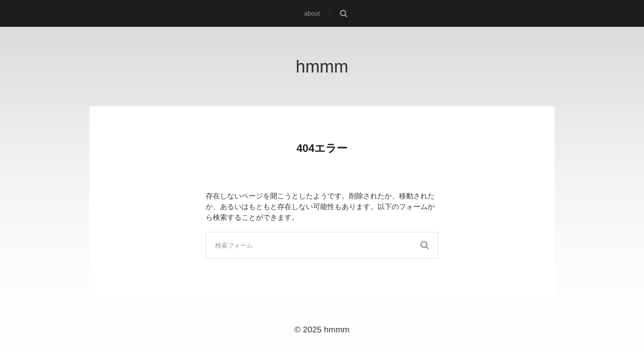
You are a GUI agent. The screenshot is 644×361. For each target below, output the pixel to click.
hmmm (322, 66)
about (312, 13)
